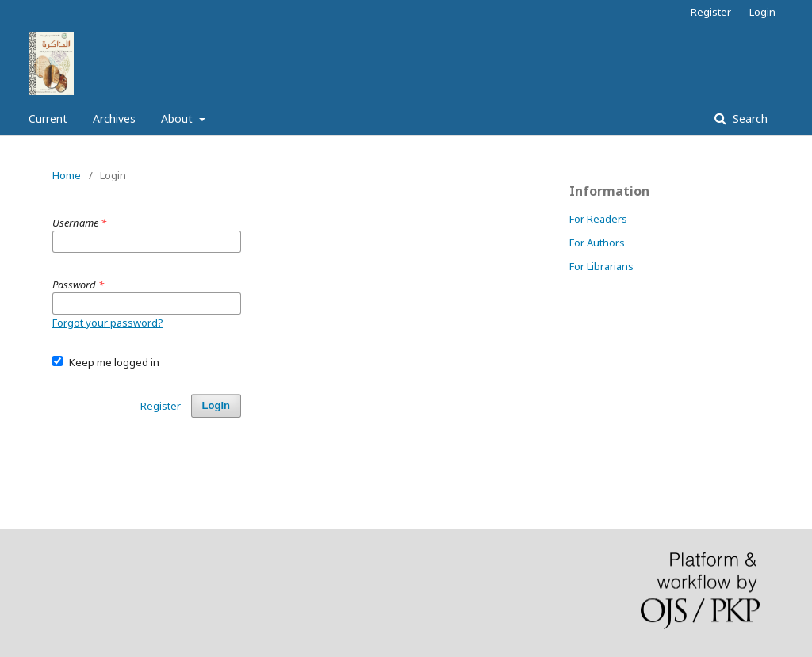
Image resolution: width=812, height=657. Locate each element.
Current (48, 118)
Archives (114, 118)
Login (762, 12)
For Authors (597, 243)
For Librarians (601, 266)
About (178, 118)
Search (749, 118)
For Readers (598, 219)
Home (67, 175)
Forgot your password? (108, 323)
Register (711, 12)
